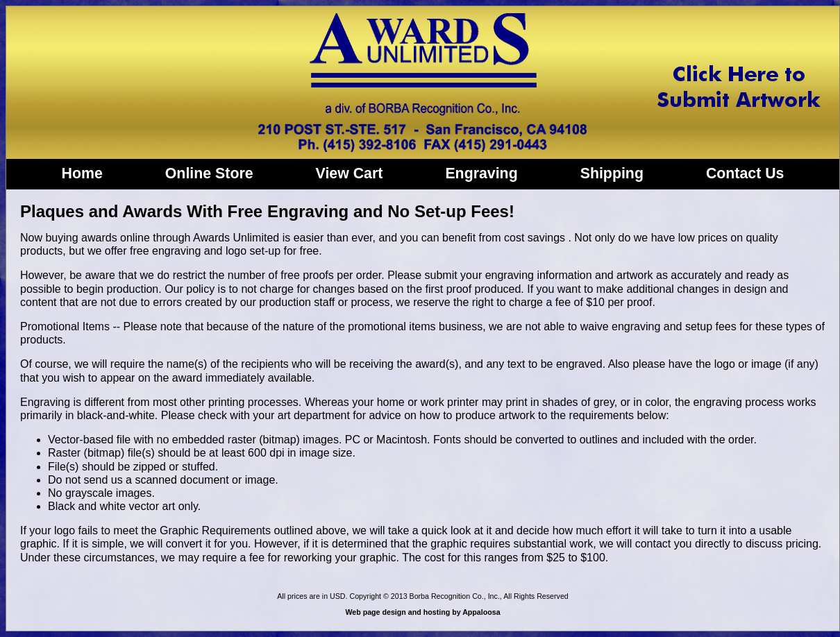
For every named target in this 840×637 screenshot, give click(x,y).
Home (82, 173)
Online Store (209, 173)
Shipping (612, 173)
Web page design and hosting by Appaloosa (422, 612)
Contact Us (745, 173)
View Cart (350, 173)
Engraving (481, 173)
